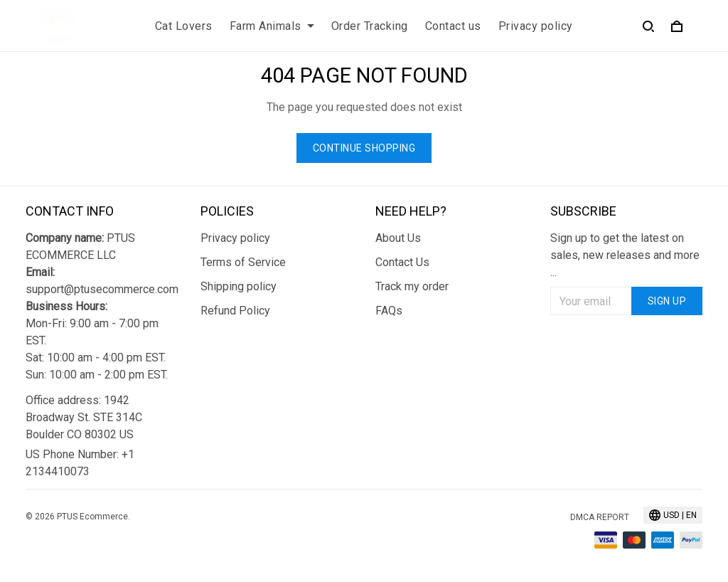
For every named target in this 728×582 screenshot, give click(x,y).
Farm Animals (272, 26)
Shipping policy (239, 286)
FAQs (389, 311)
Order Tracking (370, 26)
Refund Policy (235, 311)
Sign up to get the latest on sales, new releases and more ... (625, 255)
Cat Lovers (184, 26)
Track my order (412, 286)
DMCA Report (600, 517)
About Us (398, 238)
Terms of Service (243, 262)
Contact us (453, 26)
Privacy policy (536, 26)
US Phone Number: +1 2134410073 (80, 463)
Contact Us (402, 262)
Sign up (667, 301)
